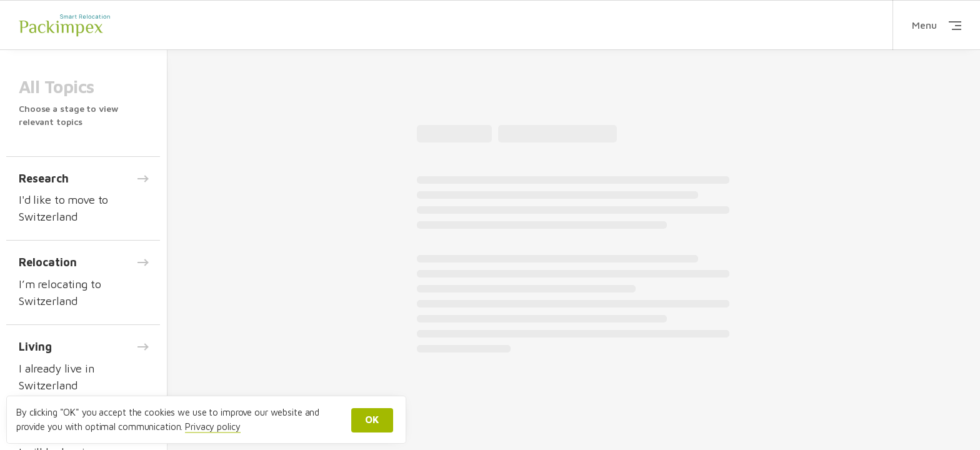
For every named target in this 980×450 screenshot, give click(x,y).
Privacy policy (212, 427)
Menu (937, 25)
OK (372, 419)
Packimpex (64, 25)
